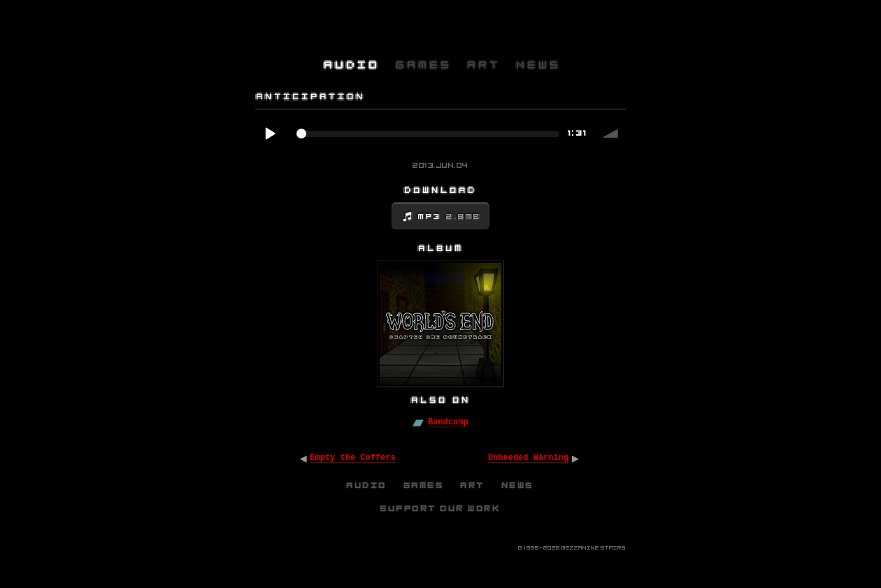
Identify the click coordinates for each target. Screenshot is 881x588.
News (518, 485)
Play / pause (270, 134)
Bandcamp (448, 422)
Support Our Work (440, 508)
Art (473, 485)
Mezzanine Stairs (594, 548)
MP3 (450, 217)
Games (424, 485)
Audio (367, 485)
